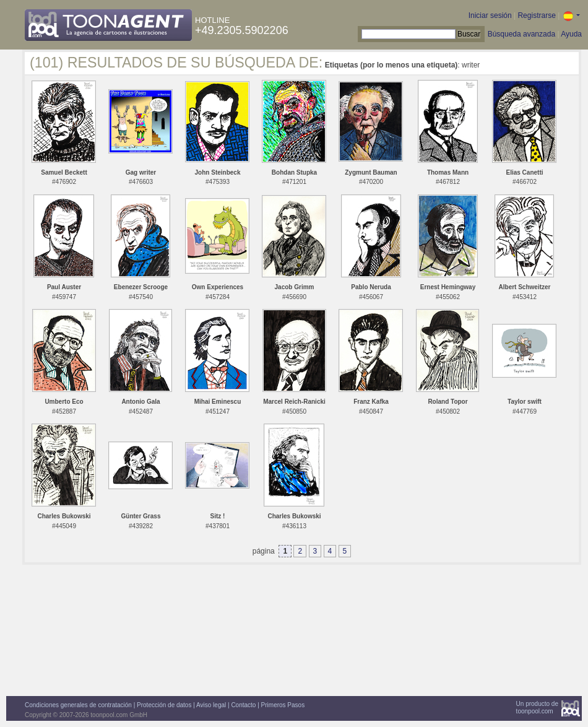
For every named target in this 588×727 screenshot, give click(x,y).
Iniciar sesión (490, 15)
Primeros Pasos (283, 705)
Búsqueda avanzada (521, 34)
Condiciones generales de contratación (78, 705)
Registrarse (536, 15)
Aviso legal (211, 705)
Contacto (243, 705)
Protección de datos (164, 705)
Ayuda (571, 34)
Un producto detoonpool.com (537, 707)
